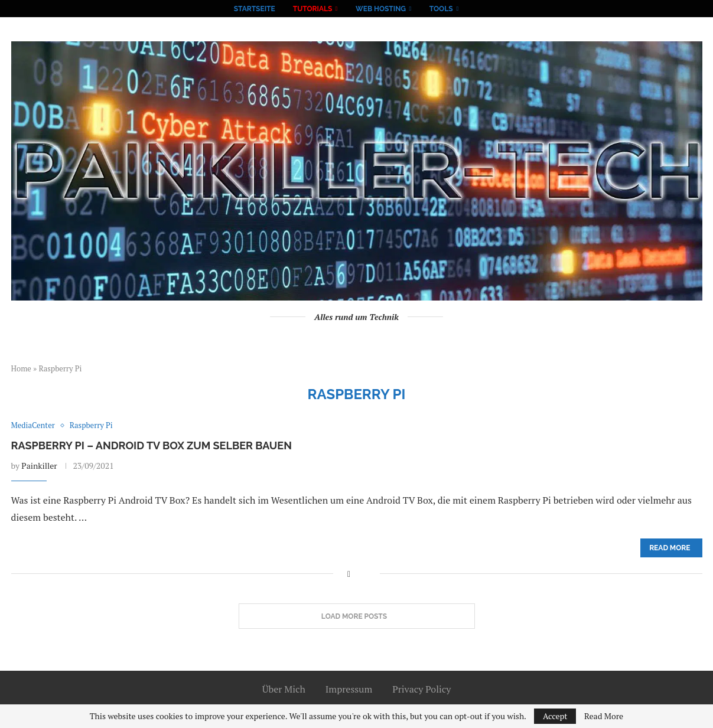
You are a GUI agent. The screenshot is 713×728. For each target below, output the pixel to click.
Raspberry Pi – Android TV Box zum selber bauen (152, 445)
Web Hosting (381, 9)
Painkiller (39, 466)
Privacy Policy (421, 689)
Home (21, 368)
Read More (604, 716)
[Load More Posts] (357, 616)
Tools (441, 9)
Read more (670, 548)
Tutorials (313, 9)
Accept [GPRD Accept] (555, 716)
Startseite (255, 9)
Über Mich (284, 689)
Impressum (349, 689)
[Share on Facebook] (349, 574)
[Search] (473, 9)
